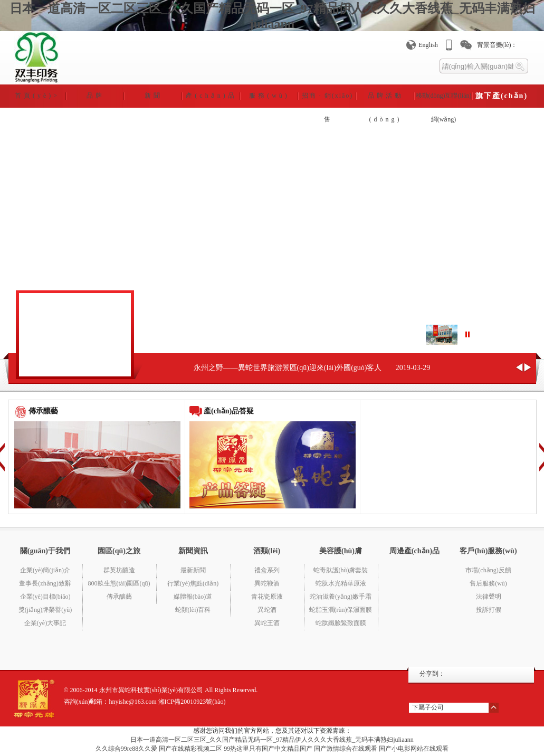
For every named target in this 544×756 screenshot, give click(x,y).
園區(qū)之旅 (119, 551)
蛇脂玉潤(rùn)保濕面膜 (341, 610)
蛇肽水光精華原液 (341, 583)
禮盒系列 (267, 570)
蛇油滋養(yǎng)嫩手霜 (341, 597)
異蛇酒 (267, 610)
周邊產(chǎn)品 (414, 551)
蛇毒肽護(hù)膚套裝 (341, 570)
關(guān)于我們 (45, 551)
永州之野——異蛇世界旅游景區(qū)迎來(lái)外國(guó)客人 (288, 368)
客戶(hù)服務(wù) (488, 551)
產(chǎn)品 (211, 96)
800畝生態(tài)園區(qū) (119, 583)
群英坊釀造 (119, 570)
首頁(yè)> (37, 96)
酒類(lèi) (267, 551)
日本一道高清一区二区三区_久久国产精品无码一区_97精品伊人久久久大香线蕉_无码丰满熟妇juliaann (272, 740)
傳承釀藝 (119, 597)
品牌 (96, 96)
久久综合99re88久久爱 (126, 749)
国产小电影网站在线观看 (414, 749)
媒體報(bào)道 (193, 597)
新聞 (154, 96)
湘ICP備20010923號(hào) (192, 702)
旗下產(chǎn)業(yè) (502, 100)
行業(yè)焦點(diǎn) (193, 583)
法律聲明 (489, 597)
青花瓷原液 (267, 597)
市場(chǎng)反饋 (488, 570)
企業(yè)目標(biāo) (45, 597)
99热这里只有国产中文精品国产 (268, 749)
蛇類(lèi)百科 (193, 610)
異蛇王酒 (267, 623)
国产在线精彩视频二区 (190, 749)
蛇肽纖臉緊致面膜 (341, 623)
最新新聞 (193, 570)
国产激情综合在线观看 (346, 749)
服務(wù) (269, 96)
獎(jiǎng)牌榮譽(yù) (45, 610)
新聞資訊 (193, 551)
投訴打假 (489, 610)
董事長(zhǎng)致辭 (45, 583)
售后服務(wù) (488, 583)
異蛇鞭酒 (267, 583)
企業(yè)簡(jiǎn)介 (45, 570)
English (428, 45)
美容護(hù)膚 (341, 551)
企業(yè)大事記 (45, 623)
